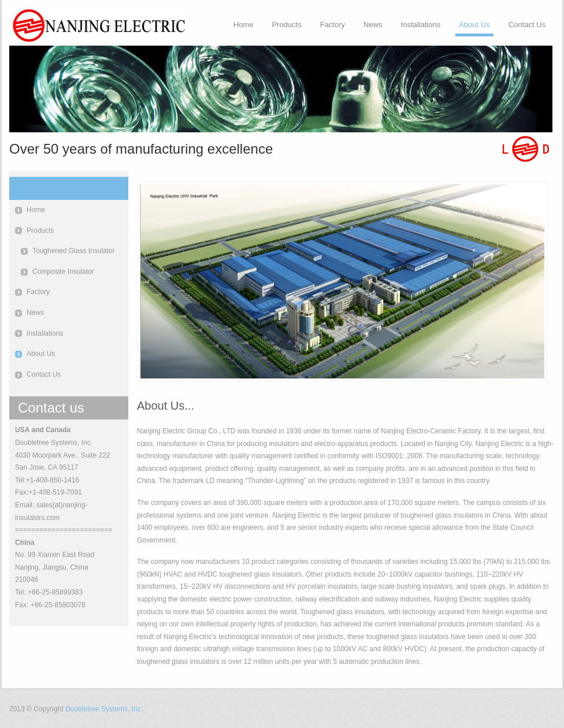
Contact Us (527, 25)
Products (286, 25)
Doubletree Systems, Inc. (104, 709)
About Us (474, 25)
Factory (333, 25)
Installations (421, 25)
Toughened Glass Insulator (74, 251)
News (373, 25)
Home (244, 25)
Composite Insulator (63, 272)
